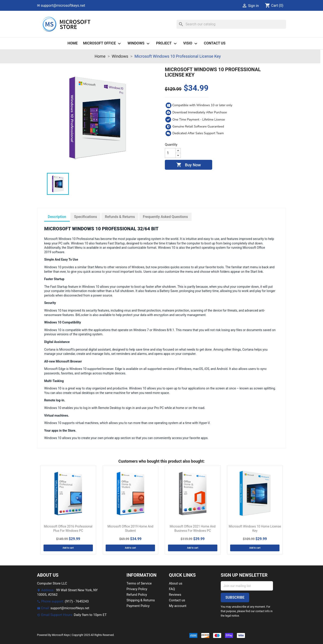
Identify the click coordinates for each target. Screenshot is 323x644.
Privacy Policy (137, 589)
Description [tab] (57, 217)
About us (176, 583)
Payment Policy (138, 606)
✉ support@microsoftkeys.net (61, 5)
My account (178, 606)
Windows (139, 44)
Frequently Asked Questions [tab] (165, 217)
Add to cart (68, 548)
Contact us (215, 43)
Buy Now (189, 165)
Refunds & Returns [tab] (120, 217)
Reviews (175, 595)
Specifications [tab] (85, 217)
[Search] (231, 24)
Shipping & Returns (141, 600)
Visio (191, 44)
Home (73, 43)
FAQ (172, 589)
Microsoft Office (103, 44)
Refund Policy (137, 595)
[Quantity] (170, 153)
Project (167, 44)
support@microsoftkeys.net (70, 608)
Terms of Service (139, 583)
